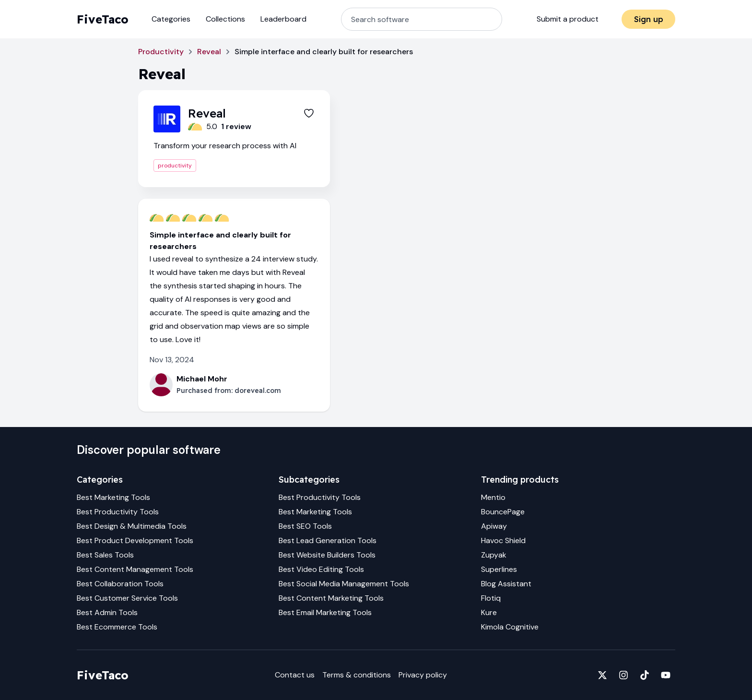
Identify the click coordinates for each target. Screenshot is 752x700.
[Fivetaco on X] (602, 675)
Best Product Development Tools (135, 540)
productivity (175, 166)
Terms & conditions (357, 675)
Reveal (209, 52)
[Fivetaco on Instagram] (623, 675)
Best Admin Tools (107, 612)
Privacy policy (423, 675)
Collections (225, 19)
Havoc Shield (503, 540)
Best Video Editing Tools (321, 569)
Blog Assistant (506, 584)
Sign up (649, 19)
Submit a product (568, 19)
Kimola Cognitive (510, 627)
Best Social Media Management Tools (344, 584)
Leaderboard (283, 19)
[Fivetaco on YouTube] (666, 675)
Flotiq (491, 598)
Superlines (499, 569)
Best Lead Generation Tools (328, 540)
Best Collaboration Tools (120, 584)
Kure (489, 612)
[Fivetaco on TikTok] (645, 675)
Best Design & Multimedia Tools (132, 526)
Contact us (295, 675)
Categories (171, 19)
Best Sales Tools (105, 555)
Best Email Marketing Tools (325, 612)
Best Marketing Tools (113, 497)
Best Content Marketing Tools (331, 598)
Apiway (494, 526)
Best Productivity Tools (118, 512)
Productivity (161, 52)
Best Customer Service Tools (127, 598)
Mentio (493, 497)
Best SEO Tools (305, 526)
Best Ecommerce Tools (117, 627)
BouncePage (503, 512)
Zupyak (494, 555)
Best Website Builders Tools (327, 555)
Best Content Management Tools (135, 569)
